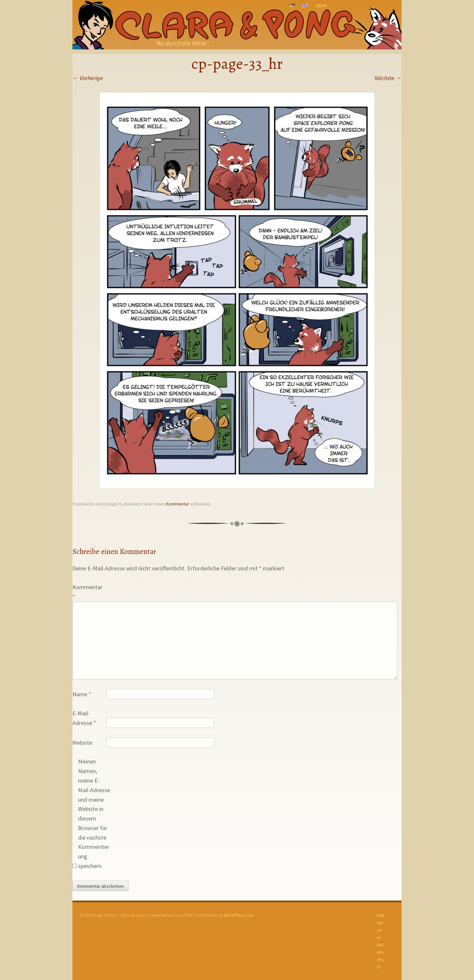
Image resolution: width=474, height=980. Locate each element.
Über (321, 6)
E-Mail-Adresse (84, 718)
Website (82, 743)
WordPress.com (239, 915)
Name (82, 694)
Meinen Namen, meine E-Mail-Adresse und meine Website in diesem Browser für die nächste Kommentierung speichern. (94, 814)
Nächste (388, 78)
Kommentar (178, 504)
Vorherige (88, 78)
